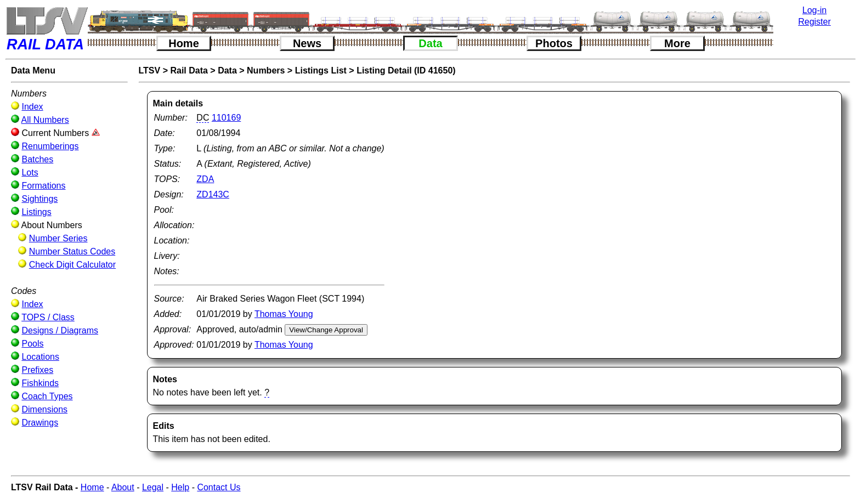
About (123, 487)
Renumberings (50, 146)
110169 (226, 118)
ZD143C (213, 194)
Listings (36, 212)
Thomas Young (284, 314)
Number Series (58, 238)
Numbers (266, 70)
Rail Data (189, 70)
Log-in (814, 10)
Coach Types (47, 396)
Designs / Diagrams (60, 330)
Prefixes (37, 370)
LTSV (150, 70)
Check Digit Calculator (72, 265)
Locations (40, 357)
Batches (37, 159)
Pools (32, 344)
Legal (153, 487)
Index (32, 107)
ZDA (205, 179)
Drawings (40, 423)
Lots (30, 172)
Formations (43, 186)
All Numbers (45, 120)
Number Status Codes (72, 251)
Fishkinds (40, 383)
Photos (554, 43)
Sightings (39, 199)
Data (430, 43)
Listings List (321, 70)
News (307, 43)
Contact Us (219, 487)
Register (814, 22)
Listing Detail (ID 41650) (406, 70)
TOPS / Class (48, 317)
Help (180, 487)
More (677, 43)
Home (184, 43)
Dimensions (44, 409)
